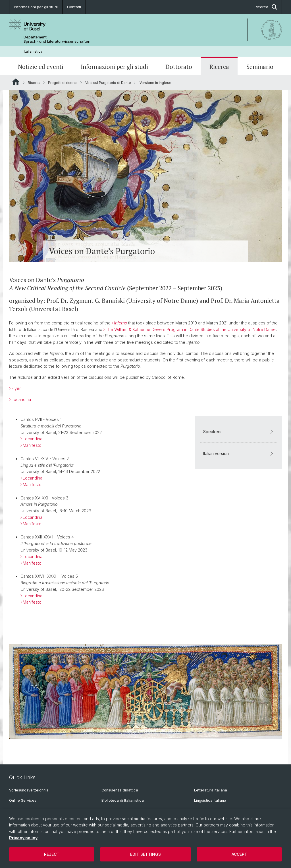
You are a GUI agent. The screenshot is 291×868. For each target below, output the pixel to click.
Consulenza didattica (120, 790)
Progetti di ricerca (63, 83)
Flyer (16, 388)
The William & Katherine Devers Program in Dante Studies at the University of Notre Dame (191, 329)
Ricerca (219, 67)
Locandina (21, 399)
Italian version (239, 453)
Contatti (74, 7)
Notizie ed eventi (41, 67)
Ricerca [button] (266, 7)
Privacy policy (23, 838)
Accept (239, 854)
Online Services (23, 800)
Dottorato (179, 67)
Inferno (120, 323)
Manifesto (32, 445)
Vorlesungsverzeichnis (29, 790)
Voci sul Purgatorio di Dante (108, 83)
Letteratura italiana (211, 790)
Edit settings (145, 854)
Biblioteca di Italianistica (123, 800)
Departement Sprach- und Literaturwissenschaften (57, 39)
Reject (52, 854)
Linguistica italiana (210, 800)
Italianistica (33, 51)
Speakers (239, 432)
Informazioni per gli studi (36, 7)
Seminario (260, 67)
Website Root (16, 82)
